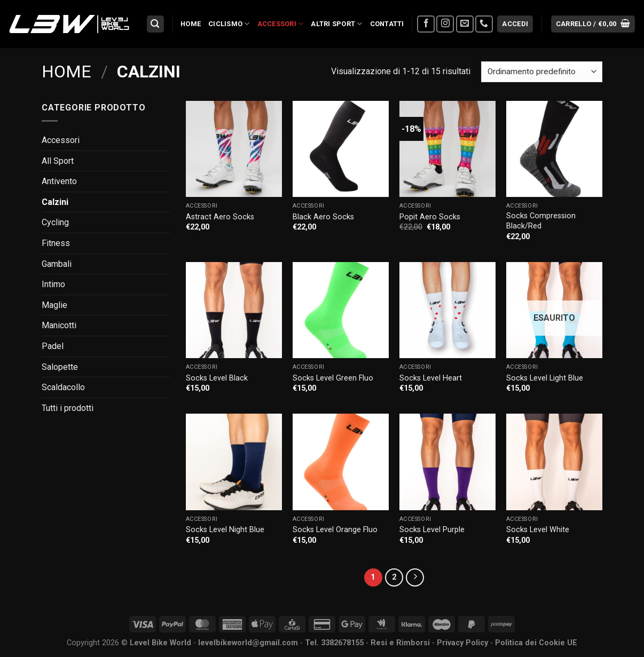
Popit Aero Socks (430, 217)
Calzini (55, 202)
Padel (53, 346)
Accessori (281, 24)
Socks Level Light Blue (545, 378)
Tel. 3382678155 (334, 643)
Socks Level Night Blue (225, 530)
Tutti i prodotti (68, 408)
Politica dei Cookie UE (536, 643)
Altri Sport (336, 24)
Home (191, 24)
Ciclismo (229, 24)
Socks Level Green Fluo (333, 378)
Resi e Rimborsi (400, 643)
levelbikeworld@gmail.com (248, 643)
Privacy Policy (462, 643)
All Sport (58, 161)
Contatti (387, 24)
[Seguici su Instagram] (445, 24)
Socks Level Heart (431, 378)
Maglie (54, 305)
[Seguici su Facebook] (426, 24)
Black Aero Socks (323, 217)
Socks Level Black (217, 378)
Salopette (60, 367)
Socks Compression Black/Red (541, 221)
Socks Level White (538, 530)
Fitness (56, 243)
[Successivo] (415, 577)
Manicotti (59, 325)
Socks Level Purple (432, 530)
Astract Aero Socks (220, 217)
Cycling (55, 222)
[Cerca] (155, 24)
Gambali (57, 264)
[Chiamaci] (484, 24)
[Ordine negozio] (542, 72)
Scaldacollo (63, 387)
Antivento (59, 181)
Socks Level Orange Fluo (335, 530)
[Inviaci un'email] (465, 24)
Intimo (53, 284)
